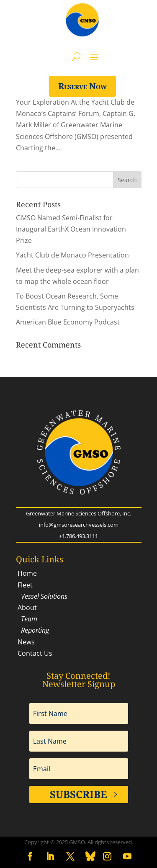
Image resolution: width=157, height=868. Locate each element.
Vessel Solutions (42, 596)
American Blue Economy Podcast (68, 322)
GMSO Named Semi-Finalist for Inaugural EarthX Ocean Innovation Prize (71, 229)
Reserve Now (82, 86)
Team (27, 619)
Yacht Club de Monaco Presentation (72, 255)
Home (26, 573)
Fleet (24, 585)
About (26, 608)
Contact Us (34, 653)
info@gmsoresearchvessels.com (79, 525)
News (25, 642)
